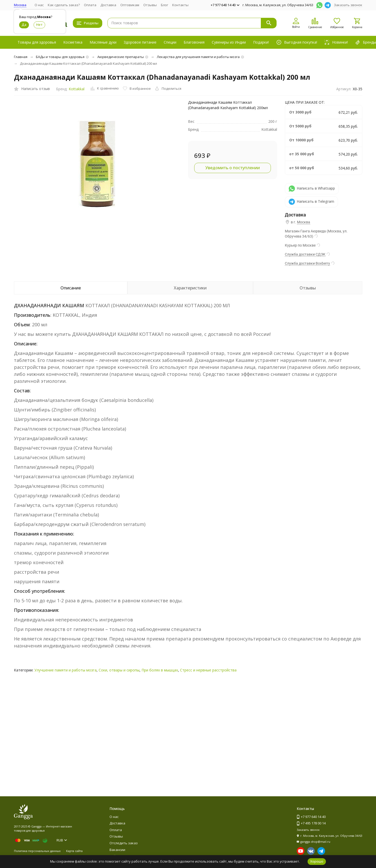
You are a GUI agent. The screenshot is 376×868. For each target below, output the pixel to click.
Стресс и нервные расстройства (208, 670)
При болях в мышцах (160, 670)
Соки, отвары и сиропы (119, 670)
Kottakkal (77, 89)
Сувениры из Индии (229, 42)
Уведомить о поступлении (233, 168)
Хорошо (317, 861)
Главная (21, 57)
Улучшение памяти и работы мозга (65, 670)
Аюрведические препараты (121, 57)
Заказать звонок (348, 5)
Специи (170, 42)
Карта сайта (74, 851)
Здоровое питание (140, 42)
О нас (39, 5)
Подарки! (261, 42)
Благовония (194, 42)
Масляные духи (103, 42)
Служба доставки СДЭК (305, 254)
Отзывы (150, 5)
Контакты (180, 5)
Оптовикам (130, 5)
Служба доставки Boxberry (307, 263)
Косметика (73, 42)
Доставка (108, 5)
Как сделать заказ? (64, 5)
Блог (165, 5)
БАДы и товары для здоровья (60, 57)
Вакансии (117, 850)
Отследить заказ (124, 843)
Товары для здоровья (37, 42)
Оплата (90, 5)
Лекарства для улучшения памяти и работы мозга (198, 57)
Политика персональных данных (37, 851)
